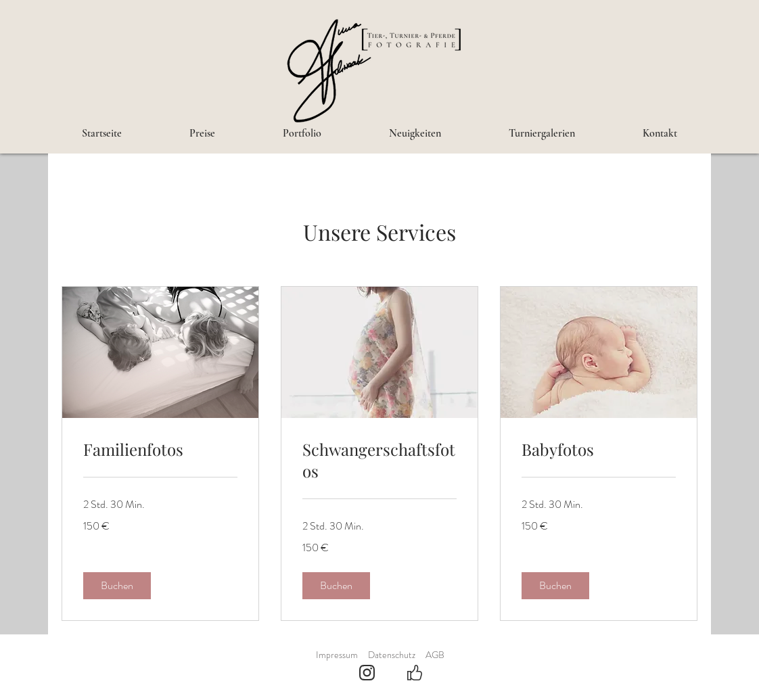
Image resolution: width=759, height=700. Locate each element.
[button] (117, 586)
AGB (435, 655)
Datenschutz (392, 655)
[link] (160, 450)
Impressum (337, 655)
